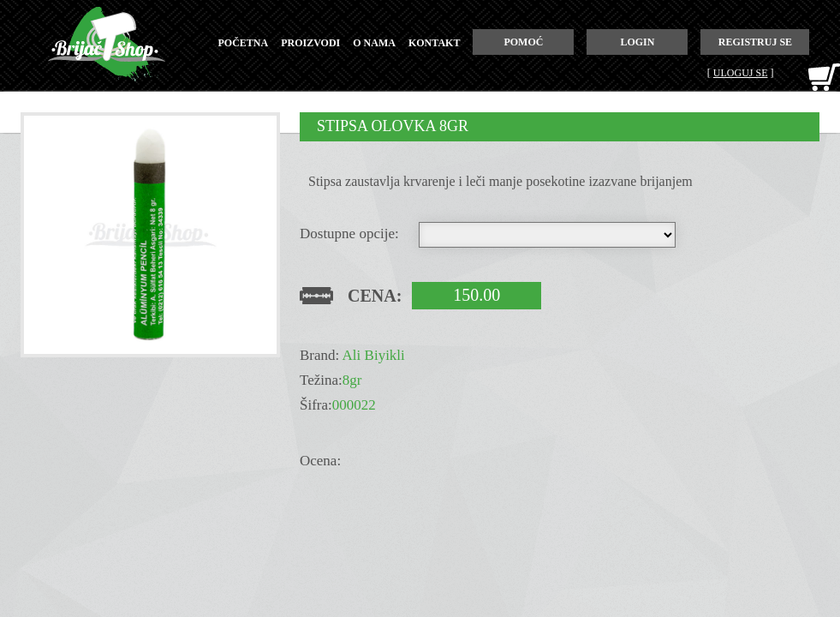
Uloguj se (741, 73)
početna (244, 43)
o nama (374, 43)
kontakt (434, 43)
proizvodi (310, 43)
